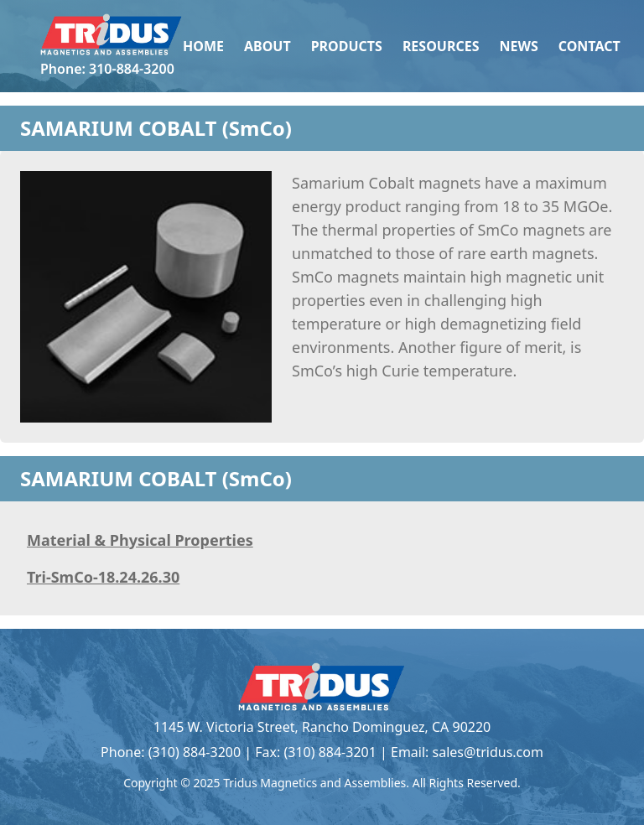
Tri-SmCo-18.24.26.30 (103, 577)
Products (347, 46)
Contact (589, 46)
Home (203, 46)
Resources (441, 46)
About (267, 46)
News (518, 46)
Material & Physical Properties (140, 540)
